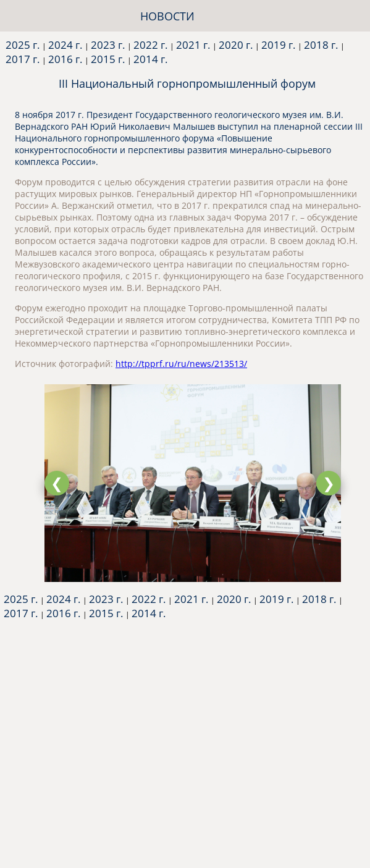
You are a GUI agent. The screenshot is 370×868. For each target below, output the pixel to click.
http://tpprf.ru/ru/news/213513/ (181, 364)
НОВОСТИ (167, 16)
